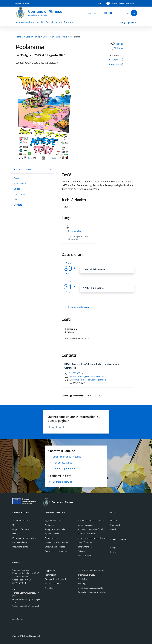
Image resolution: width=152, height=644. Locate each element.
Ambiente (49, 525)
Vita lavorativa (84, 555)
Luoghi (113, 547)
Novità (40, 22)
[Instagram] (104, 13)
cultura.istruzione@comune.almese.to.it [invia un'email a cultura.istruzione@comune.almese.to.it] (84, 376)
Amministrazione (25, 22)
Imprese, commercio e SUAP (90, 529)
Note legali (83, 583)
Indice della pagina (33, 170)
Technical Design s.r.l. (31, 636)
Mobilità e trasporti (86, 534)
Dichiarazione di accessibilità (90, 588)
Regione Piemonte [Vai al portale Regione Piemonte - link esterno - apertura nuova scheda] (22, 3)
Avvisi (113, 529)
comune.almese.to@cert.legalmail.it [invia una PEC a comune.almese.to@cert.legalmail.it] (90, 380)
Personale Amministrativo (24, 538)
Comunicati (115, 525)
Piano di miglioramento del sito (92, 592)
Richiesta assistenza (54, 583)
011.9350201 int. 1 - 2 (77, 373)
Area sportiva (75, 231)
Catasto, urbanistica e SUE (57, 542)
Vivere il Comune (64, 22)
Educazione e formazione (56, 551)
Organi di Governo (20, 529)
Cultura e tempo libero (55, 547)
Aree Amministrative (22, 520)
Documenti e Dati (20, 547)
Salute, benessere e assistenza (92, 538)
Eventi (113, 552)
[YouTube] (110, 13)
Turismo (81, 551)
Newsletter (50, 588)
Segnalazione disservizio (56, 579)
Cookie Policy (84, 579)
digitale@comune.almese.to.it (26, 593)
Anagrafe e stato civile (55, 529)
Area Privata (18, 619)
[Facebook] (99, 13)
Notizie (113, 520)
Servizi (49, 22)
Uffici (15, 525)
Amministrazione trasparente (91, 570)
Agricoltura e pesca (54, 520)
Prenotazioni (51, 575)
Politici (15, 534)
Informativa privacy (86, 575)
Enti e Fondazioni (20, 542)
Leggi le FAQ (51, 570)
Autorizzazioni (51, 538)
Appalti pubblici (52, 534)
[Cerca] (134, 13)
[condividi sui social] (116, 44)
